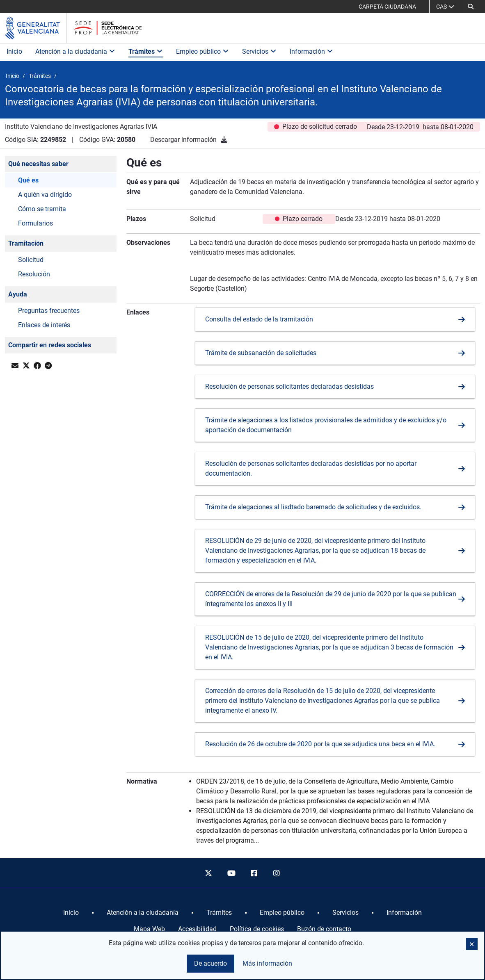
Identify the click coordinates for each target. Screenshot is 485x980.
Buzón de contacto (324, 929)
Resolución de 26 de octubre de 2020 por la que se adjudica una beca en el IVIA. (320, 744)
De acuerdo (210, 963)
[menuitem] (71, 913)
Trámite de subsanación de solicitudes (261, 353)
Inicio (14, 51)
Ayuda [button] (18, 294)
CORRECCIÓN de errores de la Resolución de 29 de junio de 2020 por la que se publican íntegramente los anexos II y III (331, 599)
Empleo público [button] (202, 51)
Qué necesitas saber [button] (38, 164)
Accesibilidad (197, 929)
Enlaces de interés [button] (44, 325)
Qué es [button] (28, 180)
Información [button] (311, 51)
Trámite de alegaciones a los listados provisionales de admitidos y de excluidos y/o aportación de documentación (326, 425)
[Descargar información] (224, 140)
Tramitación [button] (26, 243)
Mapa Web (149, 929)
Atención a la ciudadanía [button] (75, 51)
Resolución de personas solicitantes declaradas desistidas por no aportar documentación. (311, 468)
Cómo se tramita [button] (42, 209)
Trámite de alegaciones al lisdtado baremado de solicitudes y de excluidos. (313, 507)
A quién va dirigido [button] (45, 195)
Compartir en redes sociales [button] (50, 345)
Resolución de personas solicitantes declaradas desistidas (289, 386)
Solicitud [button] (31, 260)
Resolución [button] (34, 274)
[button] (471, 7)
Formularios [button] (35, 223)
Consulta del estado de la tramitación (259, 319)
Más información (267, 963)
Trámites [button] (146, 51)
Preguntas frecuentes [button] (49, 311)
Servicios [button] (259, 51)
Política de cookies (257, 929)
